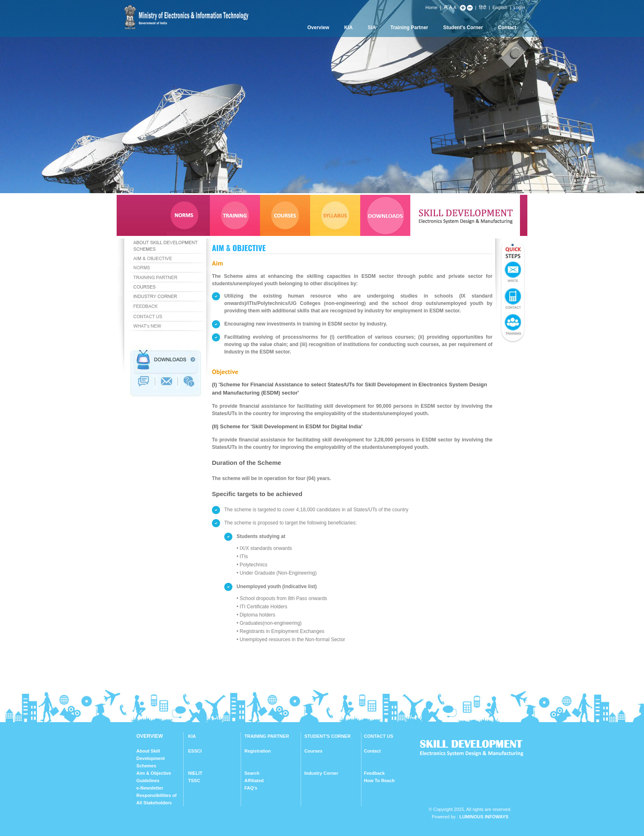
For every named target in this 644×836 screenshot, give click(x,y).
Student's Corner (463, 28)
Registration (258, 751)
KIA (348, 28)
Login (519, 7)
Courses (313, 751)
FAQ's (251, 788)
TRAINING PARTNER (267, 736)
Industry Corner (321, 773)
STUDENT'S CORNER (328, 736)
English (500, 7)
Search (252, 773)
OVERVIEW (149, 736)
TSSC (194, 781)
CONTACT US (378, 736)
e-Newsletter (150, 788)
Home (431, 7)
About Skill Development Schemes (151, 758)
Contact (507, 28)
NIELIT (195, 773)
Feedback (374, 773)
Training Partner (409, 28)
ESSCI (195, 751)
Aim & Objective (154, 773)
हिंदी (483, 7)
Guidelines (148, 781)
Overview (318, 28)
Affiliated (254, 781)
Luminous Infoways (484, 817)
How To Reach (379, 781)
